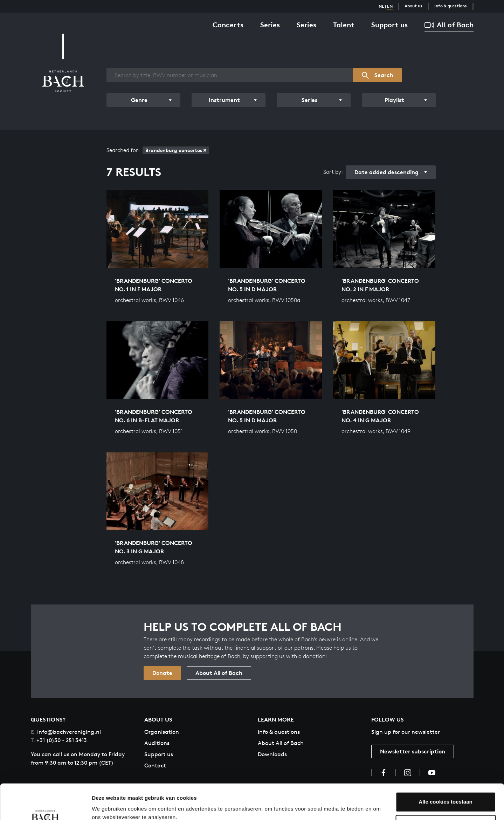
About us (413, 6)
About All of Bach (219, 673)
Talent (344, 25)
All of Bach (449, 25)
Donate (162, 673)
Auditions (157, 743)
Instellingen (107, 806)
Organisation (162, 732)
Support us (389, 25)
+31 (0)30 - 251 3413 (59, 740)
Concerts (228, 25)
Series (270, 25)
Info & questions (451, 6)
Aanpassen (446, 794)
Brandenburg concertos (176, 150)
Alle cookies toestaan (445, 771)
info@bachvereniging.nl (66, 732)
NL (381, 6)
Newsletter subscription (413, 751)
